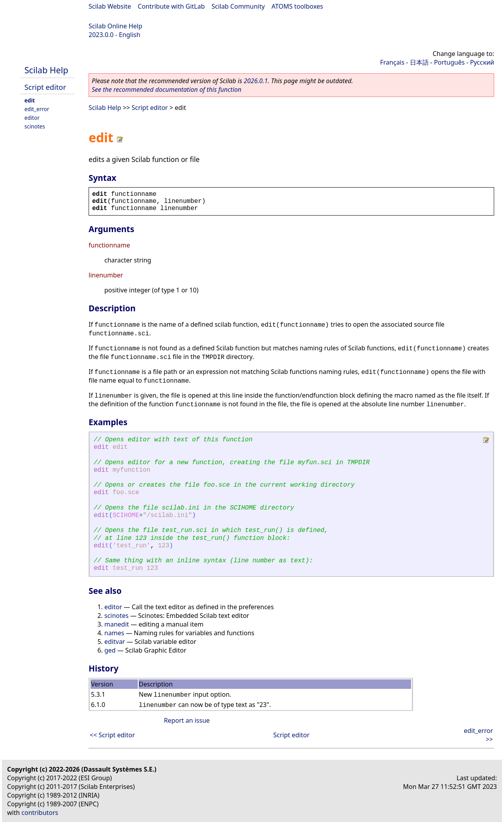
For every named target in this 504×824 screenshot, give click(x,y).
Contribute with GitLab (171, 6)
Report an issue (187, 720)
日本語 (419, 62)
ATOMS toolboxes (297, 6)
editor (32, 118)
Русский (482, 62)
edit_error (37, 109)
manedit (117, 624)
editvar (115, 642)
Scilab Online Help (115, 26)
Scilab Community (238, 6)
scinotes (35, 126)
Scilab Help (46, 70)
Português (449, 62)
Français (392, 62)
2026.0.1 (256, 81)
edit (30, 100)
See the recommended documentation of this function (167, 89)
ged (110, 650)
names (114, 633)
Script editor (45, 87)
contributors (40, 813)
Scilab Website (110, 6)
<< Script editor (112, 735)
